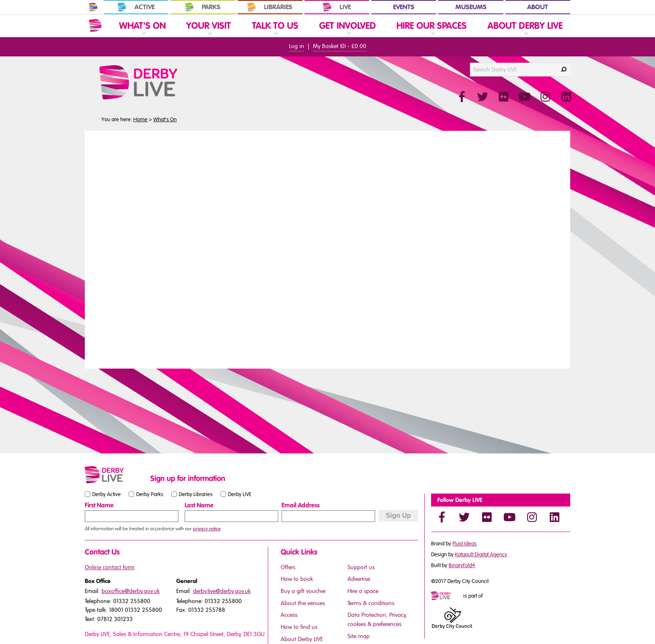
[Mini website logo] (447, 596)
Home (140, 120)
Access (289, 615)
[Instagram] (532, 517)
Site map (359, 636)
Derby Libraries (196, 494)
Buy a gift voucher (303, 591)
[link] (142, 37)
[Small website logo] (116, 475)
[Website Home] (95, 25)
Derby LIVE (240, 494)
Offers (288, 567)
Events (404, 7)
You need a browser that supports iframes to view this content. (327, 249)
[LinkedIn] (554, 517)
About (538, 7)
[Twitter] (464, 517)
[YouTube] (509, 517)
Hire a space (363, 591)
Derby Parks (150, 494)
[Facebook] (442, 517)
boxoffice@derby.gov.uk (131, 591)
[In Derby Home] (93, 7)
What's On (165, 120)
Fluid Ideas (465, 544)
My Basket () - (340, 46)
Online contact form (110, 567)
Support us (361, 567)
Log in (297, 46)
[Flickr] (487, 517)
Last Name (199, 505)
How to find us (299, 627)
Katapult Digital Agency (481, 555)
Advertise (359, 579)
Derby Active (107, 494)
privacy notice (207, 529)
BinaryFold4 (462, 565)
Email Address (301, 505)
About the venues (303, 603)
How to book (297, 579)
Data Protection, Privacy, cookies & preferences (377, 620)
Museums (471, 7)
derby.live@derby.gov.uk (222, 591)
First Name (99, 505)
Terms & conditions (371, 603)
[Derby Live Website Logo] (161, 82)
